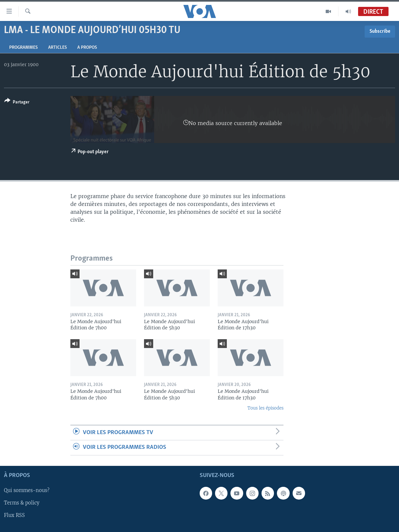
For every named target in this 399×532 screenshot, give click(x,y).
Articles (57, 48)
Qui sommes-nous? (27, 490)
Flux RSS (14, 515)
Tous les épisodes (265, 408)
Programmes (23, 48)
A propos (87, 48)
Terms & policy (22, 503)
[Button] (17, 103)
